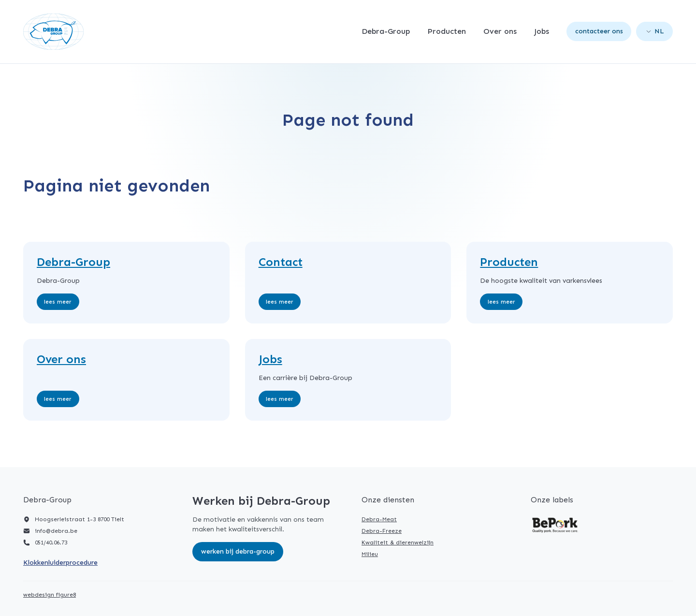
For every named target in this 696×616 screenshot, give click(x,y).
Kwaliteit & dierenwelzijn (398, 543)
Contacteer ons (599, 31)
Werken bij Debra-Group (238, 551)
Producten (447, 31)
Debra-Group (386, 31)
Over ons (500, 31)
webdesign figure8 (50, 595)
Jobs (542, 31)
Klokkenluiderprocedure (60, 563)
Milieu (370, 554)
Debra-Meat (379, 519)
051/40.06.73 (51, 543)
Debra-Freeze (382, 531)
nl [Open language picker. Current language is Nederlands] (655, 31)
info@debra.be (56, 531)
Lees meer (58, 302)
